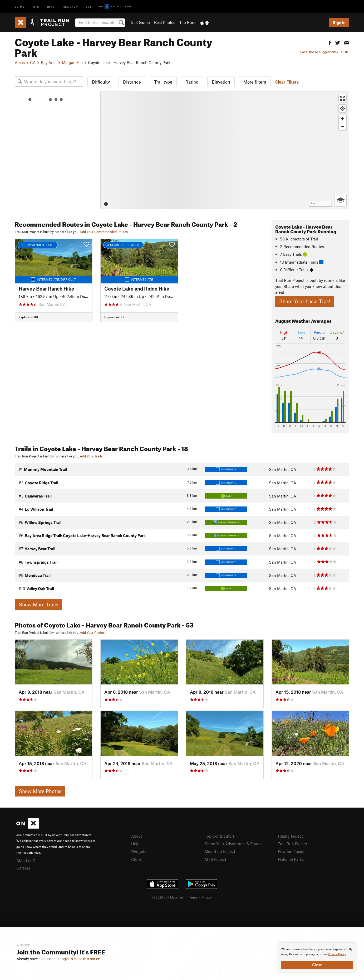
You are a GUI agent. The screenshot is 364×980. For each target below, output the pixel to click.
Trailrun (70, 6)
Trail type (163, 82)
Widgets (139, 851)
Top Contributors (220, 836)
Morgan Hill (72, 62)
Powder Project (291, 851)
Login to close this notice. (80, 959)
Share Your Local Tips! (305, 301)
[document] (317, 958)
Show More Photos (40, 791)
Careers (23, 868)
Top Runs (188, 22)
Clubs (136, 859)
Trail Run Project (292, 844)
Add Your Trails (91, 456)
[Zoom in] (343, 119)
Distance (132, 82)
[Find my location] (343, 108)
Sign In (339, 22)
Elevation (221, 82)
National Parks (291, 859)
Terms (193, 897)
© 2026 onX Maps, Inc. (168, 897)
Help (135, 844)
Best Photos (165, 22)
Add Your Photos (92, 633)
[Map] (225, 150)
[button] (330, 42)
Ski (89, 6)
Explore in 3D (28, 317)
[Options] (340, 200)
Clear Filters (287, 82)
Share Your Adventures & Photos (233, 844)
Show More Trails (38, 604)
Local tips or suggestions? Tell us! (325, 52)
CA (33, 62)
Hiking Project (290, 836)
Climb (20, 6)
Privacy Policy (337, 954)
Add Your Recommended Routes (104, 232)
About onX (26, 860)
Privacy (207, 897)
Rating (192, 82)
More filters (255, 82)
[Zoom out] (343, 126)
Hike (51, 6)
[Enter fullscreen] (343, 98)
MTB (36, 6)
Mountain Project (220, 851)
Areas (20, 62)
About (137, 836)
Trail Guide (140, 22)
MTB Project (215, 859)
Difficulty (101, 82)
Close (317, 965)
